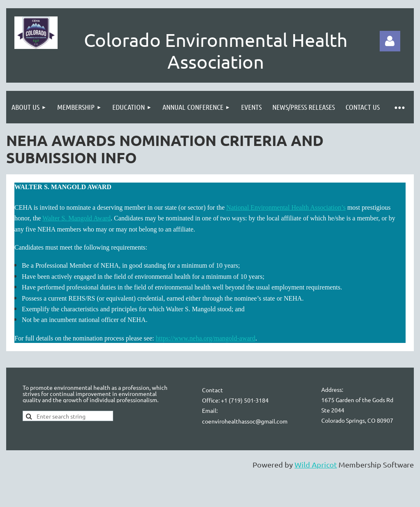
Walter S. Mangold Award (77, 218)
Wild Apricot (316, 464)
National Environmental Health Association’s (286, 207)
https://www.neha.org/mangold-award (205, 338)
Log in (390, 41)
